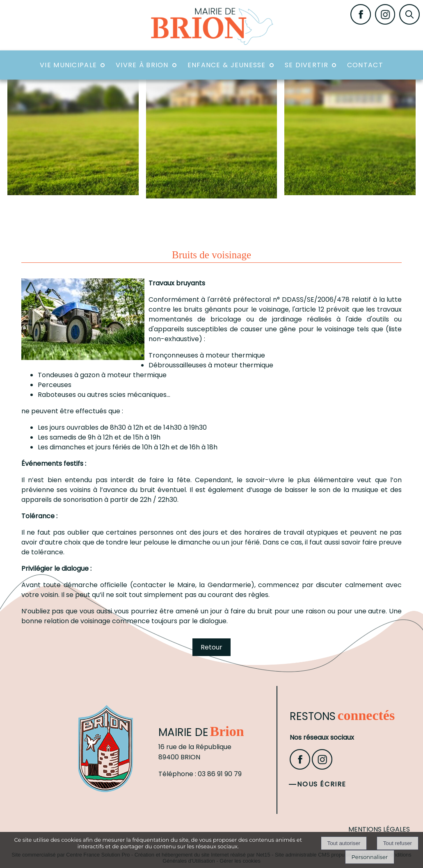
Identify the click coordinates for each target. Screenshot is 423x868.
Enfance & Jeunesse (227, 65)
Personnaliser (370, 857)
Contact (365, 65)
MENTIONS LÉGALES (379, 829)
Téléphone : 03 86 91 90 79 (200, 774)
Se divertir (306, 65)
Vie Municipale (68, 65)
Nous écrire (322, 784)
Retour (211, 647)
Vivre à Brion (142, 65)
